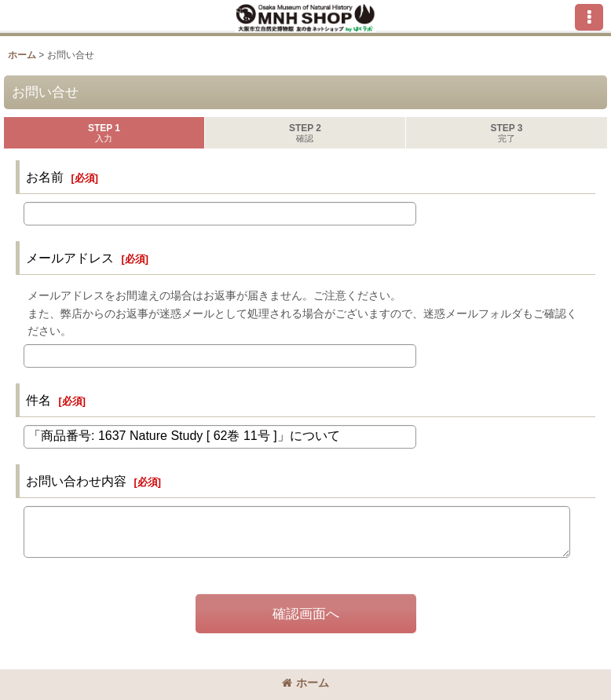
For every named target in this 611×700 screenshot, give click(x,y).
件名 (38, 400)
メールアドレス (70, 258)
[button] (589, 17)
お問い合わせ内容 (76, 481)
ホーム (305, 683)
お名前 (45, 177)
